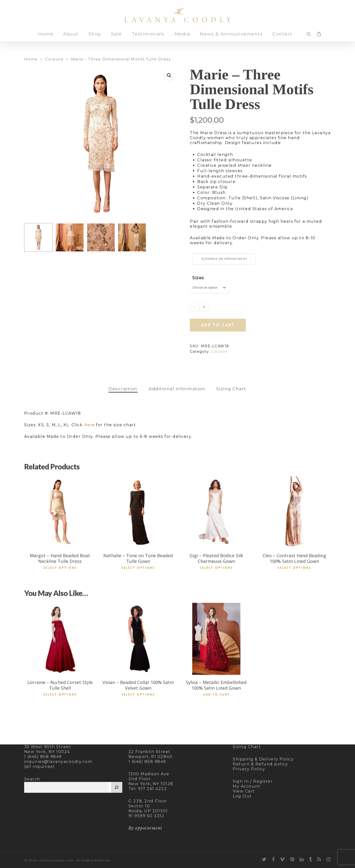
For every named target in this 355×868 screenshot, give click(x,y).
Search (32, 779)
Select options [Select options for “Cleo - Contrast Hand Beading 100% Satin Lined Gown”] (294, 568)
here (89, 425)
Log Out (242, 796)
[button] (169, 75)
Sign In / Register (253, 781)
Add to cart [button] (216, 695)
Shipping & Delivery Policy (263, 759)
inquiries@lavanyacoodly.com (58, 762)
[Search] (117, 787)
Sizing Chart (231, 389)
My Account (247, 786)
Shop (95, 38)
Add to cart (218, 325)
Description (123, 389)
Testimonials (148, 38)
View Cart (244, 791)
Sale (117, 38)
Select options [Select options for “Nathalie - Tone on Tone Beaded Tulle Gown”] (138, 568)
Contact (283, 38)
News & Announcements (231, 38)
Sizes (198, 278)
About (71, 38)
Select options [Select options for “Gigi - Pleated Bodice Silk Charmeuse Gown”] (216, 568)
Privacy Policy (249, 769)
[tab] (123, 389)
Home (46, 38)
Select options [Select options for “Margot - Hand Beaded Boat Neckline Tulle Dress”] (60, 568)
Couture (54, 59)
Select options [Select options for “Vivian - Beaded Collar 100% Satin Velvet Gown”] (138, 695)
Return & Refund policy (260, 764)
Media (182, 38)
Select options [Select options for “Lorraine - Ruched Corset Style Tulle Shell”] (60, 695)
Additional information (177, 389)
